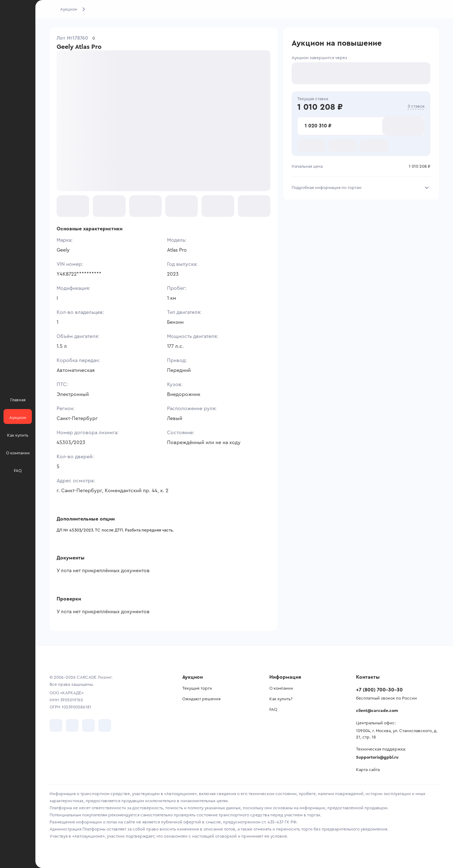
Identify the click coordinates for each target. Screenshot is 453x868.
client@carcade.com (377, 711)
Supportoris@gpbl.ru (377, 757)
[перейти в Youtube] (88, 725)
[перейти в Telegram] (72, 725)
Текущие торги (197, 688)
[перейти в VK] (56, 725)
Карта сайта (368, 770)
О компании (281, 688)
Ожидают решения (201, 699)
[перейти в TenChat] (105, 725)
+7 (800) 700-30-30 (379, 690)
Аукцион (69, 9)
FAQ (273, 709)
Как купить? (281, 699)
